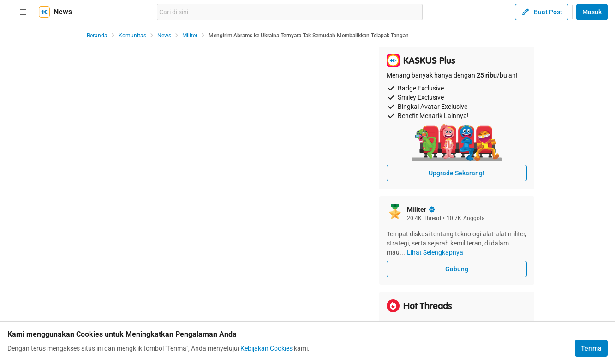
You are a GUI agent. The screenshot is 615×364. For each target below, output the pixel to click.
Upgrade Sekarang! (457, 173)
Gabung (457, 269)
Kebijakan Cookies (266, 348)
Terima (591, 348)
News (164, 36)
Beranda (97, 36)
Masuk (592, 12)
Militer (190, 36)
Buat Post (542, 12)
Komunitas (132, 36)
